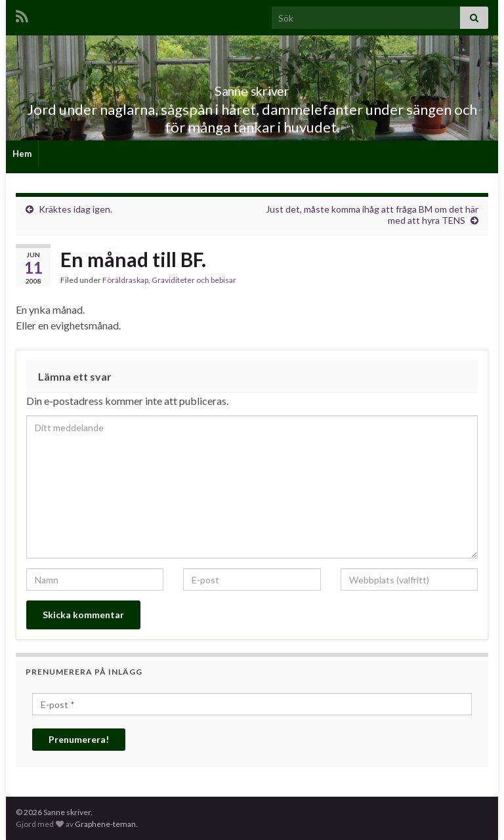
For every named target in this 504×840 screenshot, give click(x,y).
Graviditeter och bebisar (194, 280)
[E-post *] (252, 704)
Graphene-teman (105, 824)
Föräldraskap (125, 280)
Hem (22, 154)
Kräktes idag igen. (75, 209)
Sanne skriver (252, 88)
